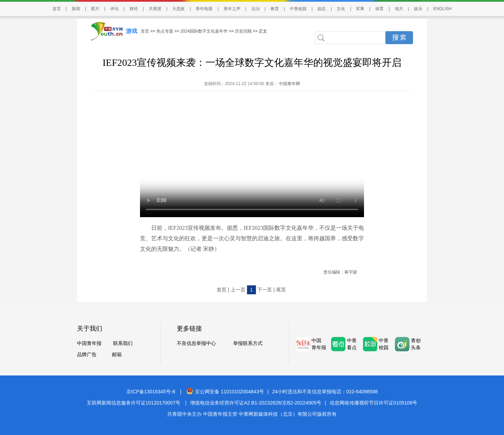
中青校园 (298, 9)
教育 (275, 9)
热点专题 (165, 31)
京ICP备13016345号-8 (151, 392)
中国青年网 (289, 84)
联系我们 (123, 343)
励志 (322, 9)
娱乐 (418, 9)
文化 (341, 9)
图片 (95, 9)
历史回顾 (243, 31)
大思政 (178, 9)
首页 (57, 9)
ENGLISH (443, 9)
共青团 (155, 9)
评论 (114, 9)
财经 (134, 9)
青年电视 (204, 9)
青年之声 (232, 9)
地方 (399, 9)
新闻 (76, 9)
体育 (379, 9)
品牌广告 (87, 354)
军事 (360, 9)
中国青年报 (89, 343)
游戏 (132, 31)
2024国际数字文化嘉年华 (204, 31)
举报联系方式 (248, 343)
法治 (255, 9)
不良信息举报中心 (196, 343)
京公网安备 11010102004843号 (225, 392)
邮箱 (117, 354)
